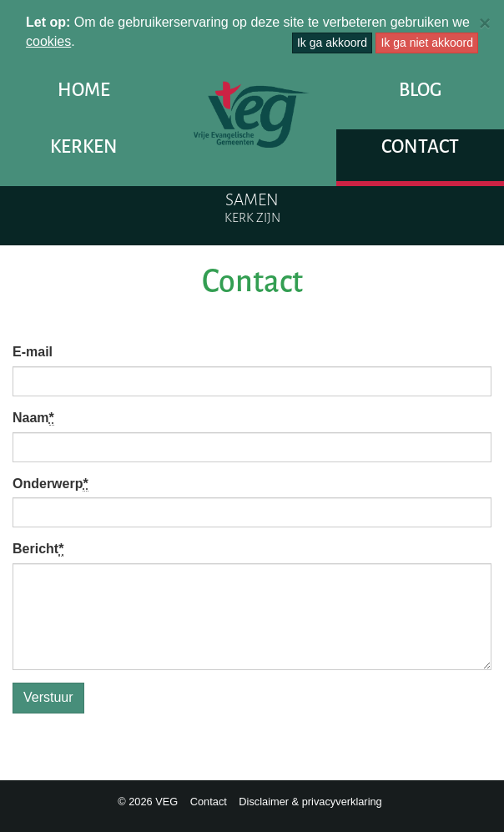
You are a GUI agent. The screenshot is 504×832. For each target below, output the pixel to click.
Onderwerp (50, 484)
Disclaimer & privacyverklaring (310, 802)
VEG (252, 114)
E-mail (33, 352)
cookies (48, 41)
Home (84, 90)
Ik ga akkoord (332, 43)
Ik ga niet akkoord (427, 43)
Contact (420, 146)
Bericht (38, 549)
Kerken (84, 146)
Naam (33, 418)
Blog (420, 90)
